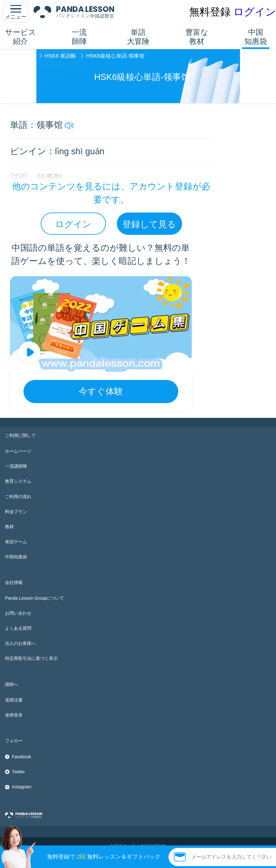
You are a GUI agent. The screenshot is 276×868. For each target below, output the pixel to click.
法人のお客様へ (20, 643)
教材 (9, 527)
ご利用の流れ (18, 497)
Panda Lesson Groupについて (34, 598)
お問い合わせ (18, 613)
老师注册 (14, 700)
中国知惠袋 (256, 37)
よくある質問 (18, 628)
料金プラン (16, 512)
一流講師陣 (16, 466)
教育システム (18, 481)
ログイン (255, 12)
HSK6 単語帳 (60, 56)
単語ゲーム (16, 542)
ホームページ (18, 451)
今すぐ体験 (101, 391)
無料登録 (210, 12)
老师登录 (14, 715)
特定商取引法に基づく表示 (31, 658)
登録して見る (149, 224)
